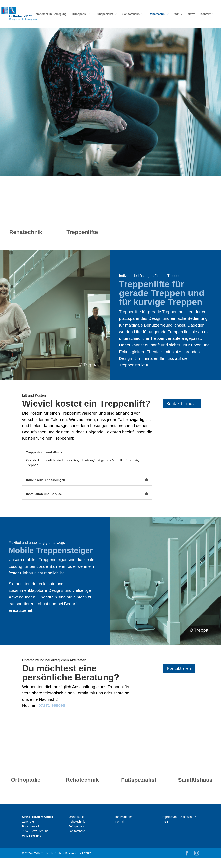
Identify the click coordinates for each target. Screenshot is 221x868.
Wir (177, 14)
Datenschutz (188, 817)
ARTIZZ (86, 853)
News (192, 14)
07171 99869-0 (32, 836)
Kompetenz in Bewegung (50, 14)
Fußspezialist (104, 14)
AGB (165, 822)
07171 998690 (52, 705)
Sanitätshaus (131, 14)
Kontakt (206, 14)
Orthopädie (79, 14)
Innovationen (124, 817)
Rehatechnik (157, 14)
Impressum (169, 817)
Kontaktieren (179, 668)
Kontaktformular (182, 404)
